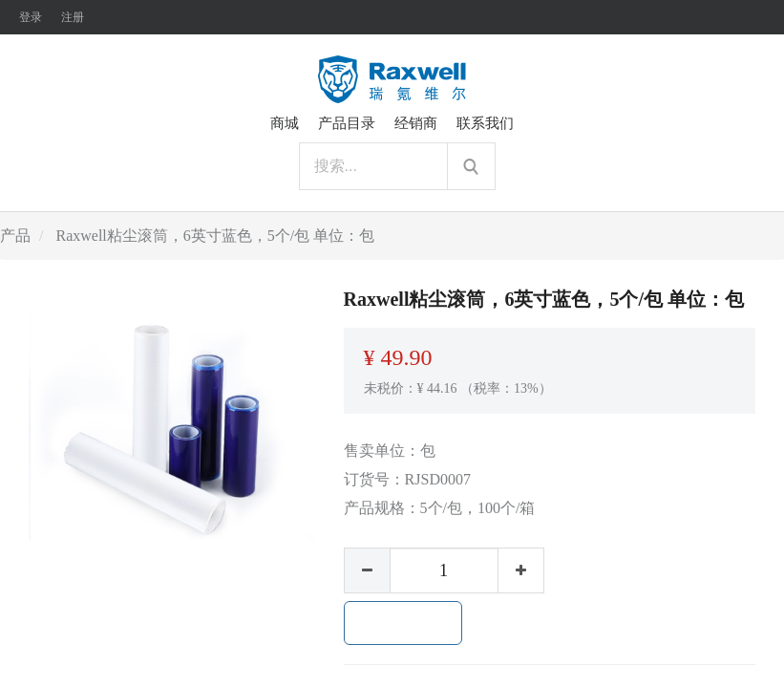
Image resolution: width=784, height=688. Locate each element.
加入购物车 (403, 623)
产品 (15, 236)
